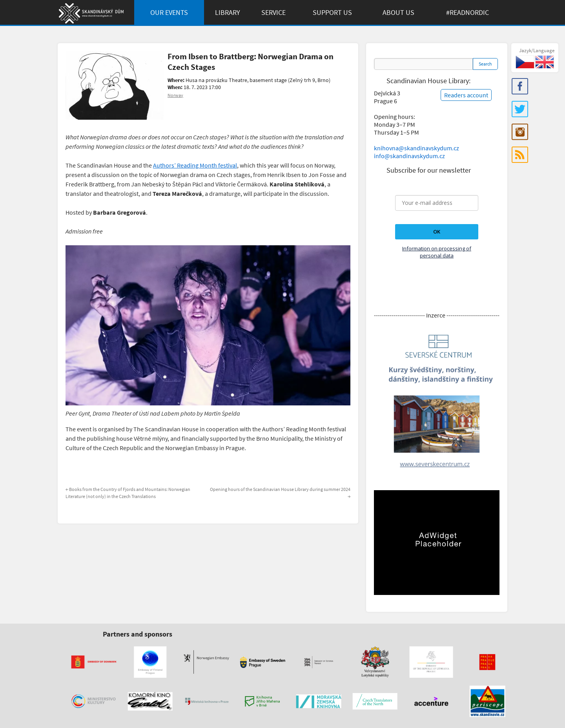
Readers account (466, 95)
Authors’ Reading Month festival (195, 165)
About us (398, 12)
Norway (175, 95)
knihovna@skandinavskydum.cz (416, 148)
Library (228, 12)
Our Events (169, 12)
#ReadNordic (467, 12)
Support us (332, 12)
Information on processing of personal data (437, 252)
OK (437, 232)
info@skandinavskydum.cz (409, 156)
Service (273, 12)
